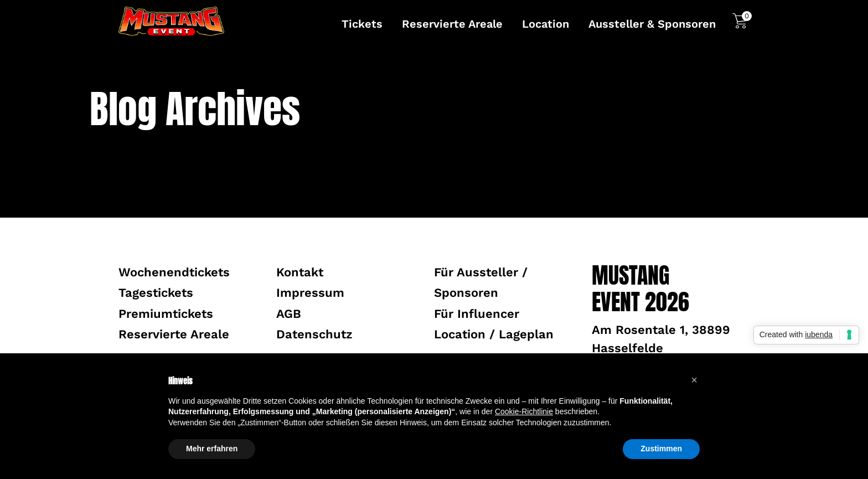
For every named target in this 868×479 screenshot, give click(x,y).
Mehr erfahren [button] (212, 449)
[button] (694, 380)
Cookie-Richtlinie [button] (524, 411)
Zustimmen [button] (661, 449)
